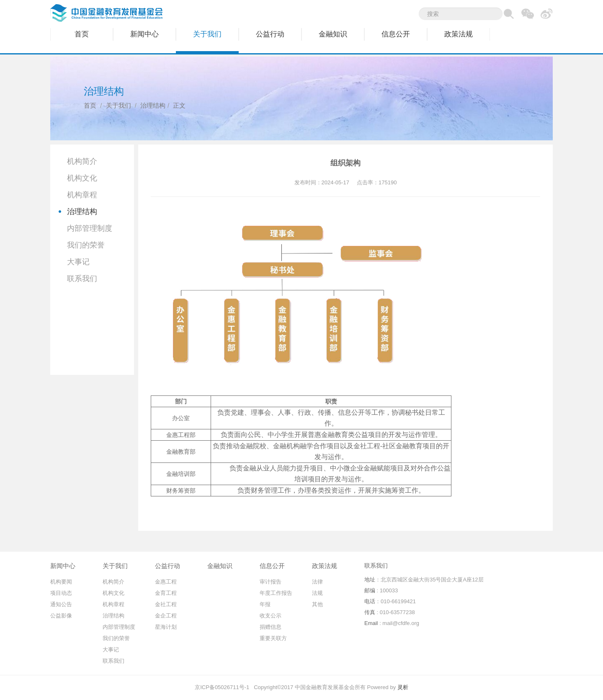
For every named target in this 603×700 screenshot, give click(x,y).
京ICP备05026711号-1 (222, 687)
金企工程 (166, 616)
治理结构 (153, 105)
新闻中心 (144, 34)
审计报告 (271, 582)
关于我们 (207, 34)
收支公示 (271, 616)
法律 (317, 582)
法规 (317, 593)
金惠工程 (166, 582)
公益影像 (61, 616)
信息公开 (396, 34)
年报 (265, 604)
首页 (82, 34)
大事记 (78, 262)
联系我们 (82, 279)
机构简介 (82, 161)
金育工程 (166, 593)
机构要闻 (61, 582)
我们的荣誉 (86, 245)
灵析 (403, 687)
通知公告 (61, 604)
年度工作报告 (276, 593)
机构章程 (82, 195)
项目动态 (61, 593)
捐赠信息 (271, 627)
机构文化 (82, 178)
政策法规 (459, 34)
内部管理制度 (90, 228)
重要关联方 (273, 638)
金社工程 (166, 604)
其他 (317, 604)
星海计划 (166, 627)
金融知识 (333, 34)
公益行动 (270, 34)
